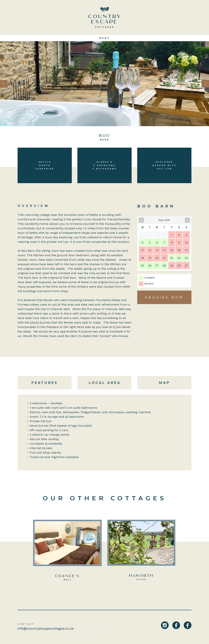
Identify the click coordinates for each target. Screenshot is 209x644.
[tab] (46, 383)
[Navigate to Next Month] (187, 220)
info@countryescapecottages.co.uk (46, 628)
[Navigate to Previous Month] (141, 220)
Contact (26, 624)
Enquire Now (164, 297)
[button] (16, 84)
